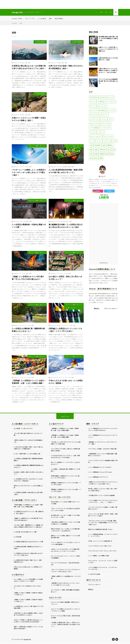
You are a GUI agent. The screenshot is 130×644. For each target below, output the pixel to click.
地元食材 (65, 167)
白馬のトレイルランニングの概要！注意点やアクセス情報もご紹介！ (29, 119)
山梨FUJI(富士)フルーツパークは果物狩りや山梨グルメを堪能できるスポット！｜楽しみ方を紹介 (108, 71)
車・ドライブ (72, 308)
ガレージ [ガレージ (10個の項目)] (93, 106)
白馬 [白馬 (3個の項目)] (91, 154)
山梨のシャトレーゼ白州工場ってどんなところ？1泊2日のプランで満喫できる (108, 49)
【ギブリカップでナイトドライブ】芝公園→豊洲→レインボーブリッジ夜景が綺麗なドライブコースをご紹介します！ (103, 523)
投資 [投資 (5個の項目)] (91, 150)
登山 (23, 63)
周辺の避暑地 (59, 19)
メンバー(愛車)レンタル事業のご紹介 (99, 556)
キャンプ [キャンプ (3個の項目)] (105, 115)
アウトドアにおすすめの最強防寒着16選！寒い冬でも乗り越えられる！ (108, 81)
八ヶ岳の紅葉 (18, 537)
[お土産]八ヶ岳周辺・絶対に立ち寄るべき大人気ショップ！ (65, 278)
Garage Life (27, 640)
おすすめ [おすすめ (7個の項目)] (102, 98)
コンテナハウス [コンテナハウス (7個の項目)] (94, 119)
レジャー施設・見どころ (38, 146)
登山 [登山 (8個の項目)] (109, 150)
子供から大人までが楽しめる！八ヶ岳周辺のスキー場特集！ (66, 382)
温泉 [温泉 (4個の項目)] (96, 150)
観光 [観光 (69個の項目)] (112, 154)
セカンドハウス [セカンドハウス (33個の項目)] (94, 124)
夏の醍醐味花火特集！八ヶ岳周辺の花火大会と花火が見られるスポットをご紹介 (66, 226)
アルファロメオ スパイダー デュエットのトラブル (102, 551)
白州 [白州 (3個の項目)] (114, 150)
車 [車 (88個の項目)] (91, 159)
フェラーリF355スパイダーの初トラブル (100, 546)
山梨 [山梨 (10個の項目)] (104, 145)
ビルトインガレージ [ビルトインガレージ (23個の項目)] (96, 137)
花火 (67, 222)
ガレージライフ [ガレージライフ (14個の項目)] (111, 111)
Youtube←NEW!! (17, 19)
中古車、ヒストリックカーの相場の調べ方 (100, 541)
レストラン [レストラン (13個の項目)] (107, 141)
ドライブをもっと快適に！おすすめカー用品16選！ (103, 449)
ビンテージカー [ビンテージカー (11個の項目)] (108, 137)
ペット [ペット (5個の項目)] (92, 141)
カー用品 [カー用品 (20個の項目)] (100, 102)
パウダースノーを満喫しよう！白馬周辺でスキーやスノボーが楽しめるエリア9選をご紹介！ (29, 173)
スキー (23, 167)
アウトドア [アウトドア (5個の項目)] (110, 98)
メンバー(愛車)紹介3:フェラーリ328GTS (100, 468)
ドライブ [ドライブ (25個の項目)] (93, 132)
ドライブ (24, 326)
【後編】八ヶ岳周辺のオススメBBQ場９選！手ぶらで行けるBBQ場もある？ (28, 278)
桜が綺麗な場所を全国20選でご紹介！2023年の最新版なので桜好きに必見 (108, 39)
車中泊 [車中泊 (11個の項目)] (96, 159)
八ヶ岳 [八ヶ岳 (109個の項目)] (114, 141)
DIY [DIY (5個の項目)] (91, 98)
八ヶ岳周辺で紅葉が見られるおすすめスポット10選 (28, 542)
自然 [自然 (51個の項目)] (107, 154)
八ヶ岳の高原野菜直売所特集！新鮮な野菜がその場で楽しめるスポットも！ (66, 171)
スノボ (65, 378)
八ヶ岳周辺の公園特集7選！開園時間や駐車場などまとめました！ (28, 330)
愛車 (50, 19)
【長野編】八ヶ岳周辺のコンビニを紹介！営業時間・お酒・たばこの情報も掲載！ (29, 382)
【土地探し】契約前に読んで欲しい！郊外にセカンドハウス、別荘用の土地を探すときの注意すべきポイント (65, 625)
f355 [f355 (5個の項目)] (96, 98)
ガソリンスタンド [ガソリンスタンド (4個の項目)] (110, 102)
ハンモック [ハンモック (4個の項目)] (101, 132)
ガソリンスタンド (63, 326)
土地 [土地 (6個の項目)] (91, 145)
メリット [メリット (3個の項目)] (99, 141)
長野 (29, 63)
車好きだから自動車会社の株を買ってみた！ (101, 530)
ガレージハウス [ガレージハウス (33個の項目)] (102, 106)
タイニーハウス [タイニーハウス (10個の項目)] (106, 124)
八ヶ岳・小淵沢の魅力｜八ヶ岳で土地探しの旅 (27, 454)
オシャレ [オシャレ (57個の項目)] (93, 102)
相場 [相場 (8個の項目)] (96, 154)
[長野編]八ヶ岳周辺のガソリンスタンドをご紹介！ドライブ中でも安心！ (65, 330)
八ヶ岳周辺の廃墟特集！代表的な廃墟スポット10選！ (29, 226)
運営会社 (97, 309)
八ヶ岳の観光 (42, 19)
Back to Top (65, 417)
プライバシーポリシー (111, 309)
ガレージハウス (30, 19)
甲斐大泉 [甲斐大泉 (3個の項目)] (102, 150)
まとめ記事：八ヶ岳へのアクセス (23, 429)
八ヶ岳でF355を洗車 (94, 574)
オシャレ (61, 274)
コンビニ (24, 378)
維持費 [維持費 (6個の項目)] (102, 154)
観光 (63, 63)
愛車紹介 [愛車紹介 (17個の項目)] (110, 145)
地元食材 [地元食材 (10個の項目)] (97, 145)
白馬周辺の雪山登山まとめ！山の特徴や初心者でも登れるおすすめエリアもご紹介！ (29, 67)
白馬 (60, 63)
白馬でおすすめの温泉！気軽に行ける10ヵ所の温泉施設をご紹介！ (66, 67)
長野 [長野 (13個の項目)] (101, 159)
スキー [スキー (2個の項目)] (111, 119)
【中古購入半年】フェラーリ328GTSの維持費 (101, 496)
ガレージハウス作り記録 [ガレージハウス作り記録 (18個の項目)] (97, 111)
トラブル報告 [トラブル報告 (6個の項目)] (94, 128)
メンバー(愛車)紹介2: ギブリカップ (98, 477)
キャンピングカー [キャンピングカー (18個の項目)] (95, 115)
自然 (26, 63)
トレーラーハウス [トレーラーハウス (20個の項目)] (105, 128)
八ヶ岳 (60, 167)
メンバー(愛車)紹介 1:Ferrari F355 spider (100, 472)
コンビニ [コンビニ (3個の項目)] (104, 119)
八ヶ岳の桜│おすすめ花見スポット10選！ (26, 532)
